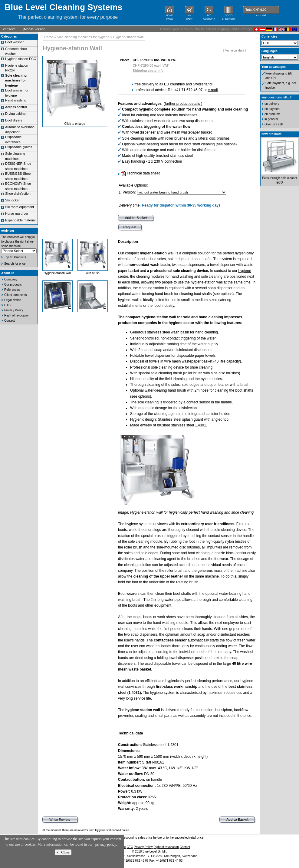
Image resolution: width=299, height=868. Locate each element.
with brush (93, 273)
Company (11, 279)
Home (49, 37)
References (12, 290)
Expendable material (20, 220)
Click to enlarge (75, 124)
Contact (9, 321)
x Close (63, 852)
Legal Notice (13, 300)
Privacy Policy (14, 310)
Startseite (8, 29)
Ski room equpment (20, 207)
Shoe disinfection (18, 194)
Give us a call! (274, 124)
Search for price (15, 264)
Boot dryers (14, 120)
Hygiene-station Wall (128, 37)
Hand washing (16, 100)
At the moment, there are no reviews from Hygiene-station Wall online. (86, 830)
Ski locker (12, 200)
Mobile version (35, 29)
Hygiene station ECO (21, 59)
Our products (13, 285)
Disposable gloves (19, 147)
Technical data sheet (140, 173)
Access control (16, 107)
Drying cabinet (16, 114)
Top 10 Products (15, 257)
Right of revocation (17, 315)
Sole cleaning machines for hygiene (83, 37)
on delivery (272, 104)
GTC (7, 305)
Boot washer (14, 42)
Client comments (15, 295)
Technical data (235, 50)
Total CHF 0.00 (256, 10)
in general (271, 119)
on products (272, 114)
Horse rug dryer (17, 214)
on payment (272, 109)
